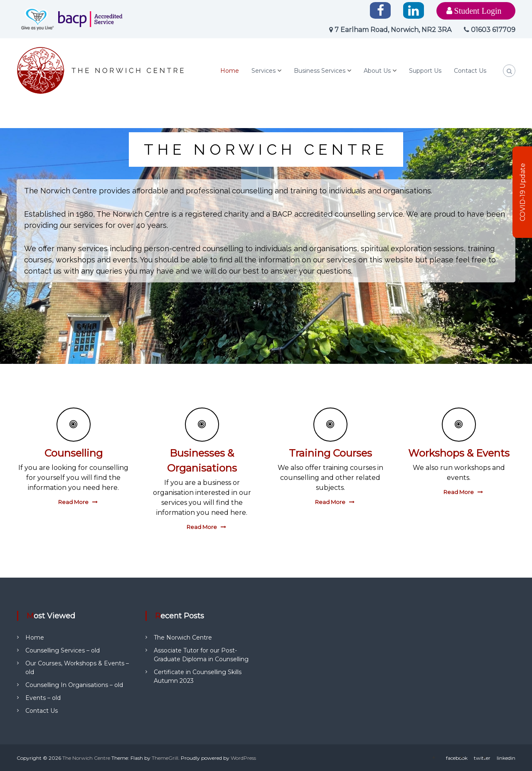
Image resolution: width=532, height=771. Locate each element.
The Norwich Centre (183, 638)
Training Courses (330, 453)
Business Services (320, 71)
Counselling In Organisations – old (74, 685)
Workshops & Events (459, 453)
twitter (482, 758)
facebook (457, 758)
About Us (377, 71)
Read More (73, 502)
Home (230, 71)
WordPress (243, 758)
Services (264, 71)
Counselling (74, 453)
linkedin (506, 758)
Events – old (43, 698)
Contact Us (470, 71)
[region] (266, 246)
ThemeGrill (165, 758)
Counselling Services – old (63, 650)
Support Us (425, 71)
